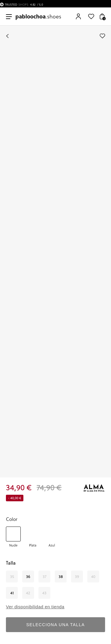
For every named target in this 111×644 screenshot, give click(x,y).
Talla (11, 563)
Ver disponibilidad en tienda (35, 607)
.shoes (38, 16)
